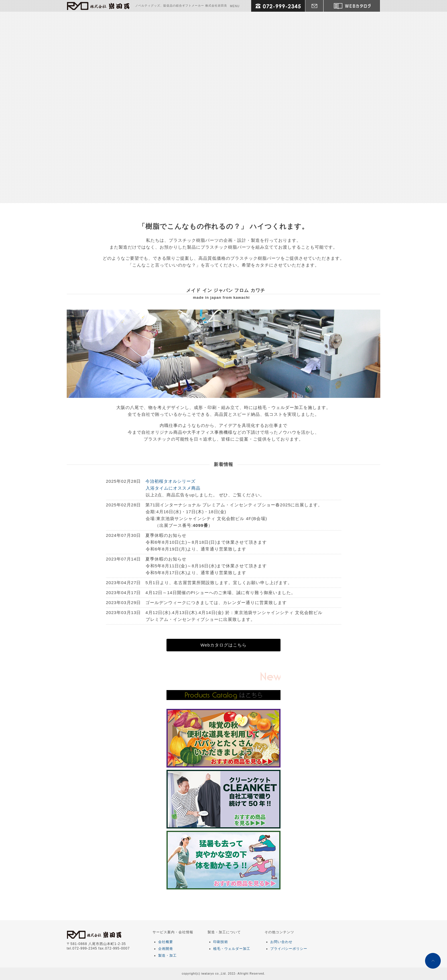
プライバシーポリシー (289, 949)
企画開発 (166, 949)
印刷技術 (221, 942)
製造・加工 (167, 956)
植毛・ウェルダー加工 (232, 949)
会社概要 (166, 942)
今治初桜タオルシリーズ (170, 481)
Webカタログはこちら (223, 645)
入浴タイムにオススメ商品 (173, 488)
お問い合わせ (281, 942)
